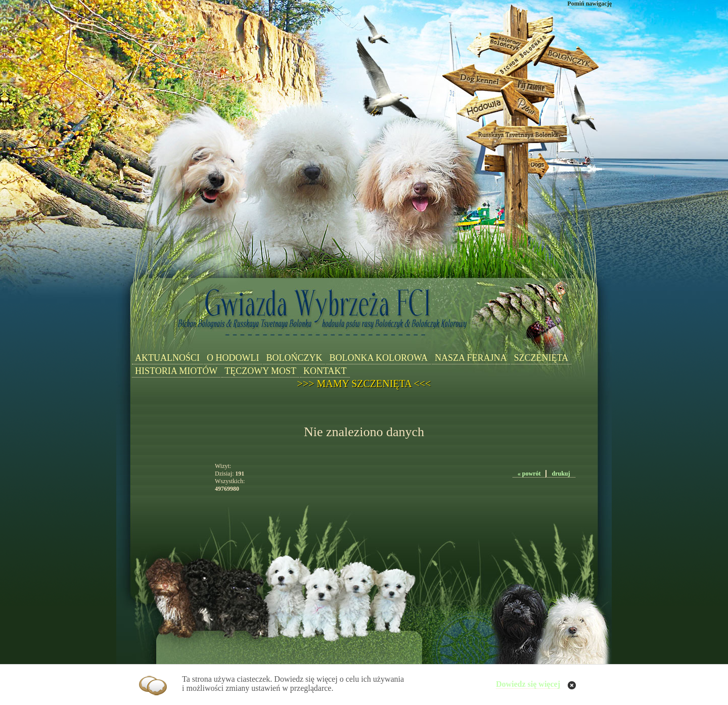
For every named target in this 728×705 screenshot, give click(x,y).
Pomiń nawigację (589, 4)
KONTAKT (325, 371)
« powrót (529, 474)
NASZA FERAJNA (471, 358)
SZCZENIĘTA (541, 358)
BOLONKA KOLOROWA (378, 358)
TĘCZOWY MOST (260, 371)
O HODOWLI (233, 358)
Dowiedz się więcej (528, 684)
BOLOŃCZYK (294, 358)
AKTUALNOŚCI (167, 358)
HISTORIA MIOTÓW (176, 371)
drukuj (561, 474)
